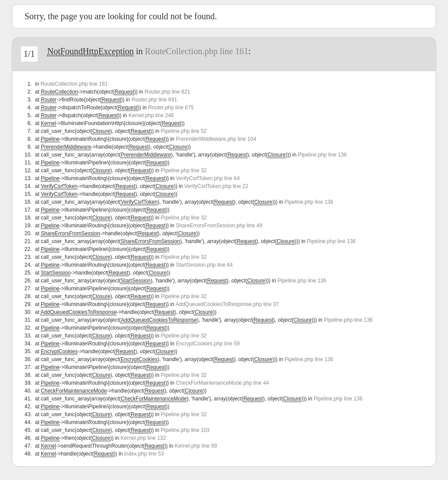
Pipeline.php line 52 (184, 131)
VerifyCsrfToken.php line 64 (208, 178)
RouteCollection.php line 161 (196, 51)
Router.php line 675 (171, 108)
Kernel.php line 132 (143, 438)
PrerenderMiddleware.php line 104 (216, 139)
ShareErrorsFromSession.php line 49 (219, 226)
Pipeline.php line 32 (184, 170)
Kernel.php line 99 (196, 446)
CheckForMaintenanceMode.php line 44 (222, 383)
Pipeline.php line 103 (185, 430)
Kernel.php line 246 (151, 115)
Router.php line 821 (167, 92)
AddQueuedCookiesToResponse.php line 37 (227, 304)
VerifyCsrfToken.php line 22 (216, 186)
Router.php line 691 (154, 100)
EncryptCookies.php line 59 (208, 344)
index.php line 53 (144, 454)
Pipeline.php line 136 (322, 155)
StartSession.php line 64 (204, 265)
